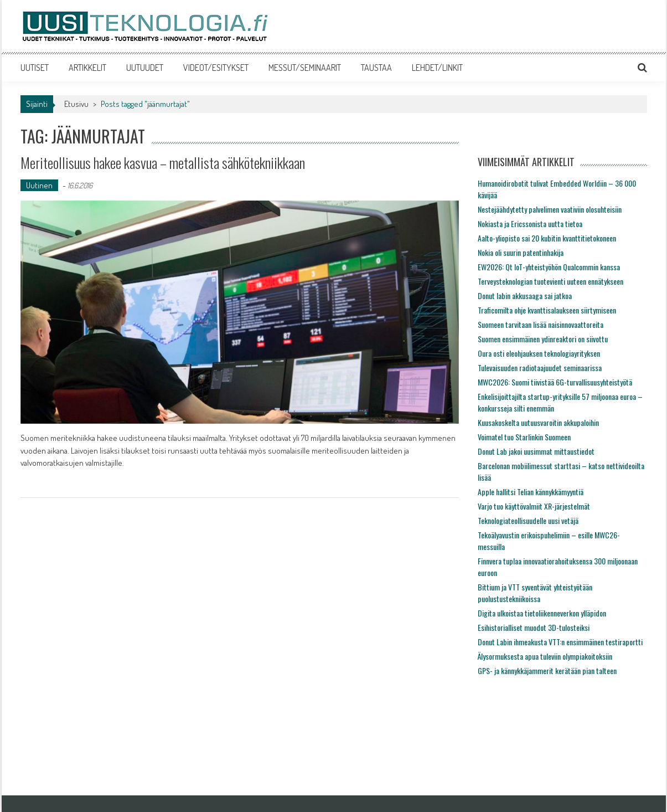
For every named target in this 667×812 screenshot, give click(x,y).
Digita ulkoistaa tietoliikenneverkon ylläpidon (542, 613)
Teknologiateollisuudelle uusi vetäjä (528, 520)
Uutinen (39, 185)
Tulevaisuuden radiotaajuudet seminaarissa (540, 368)
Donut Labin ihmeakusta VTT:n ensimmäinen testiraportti (560, 642)
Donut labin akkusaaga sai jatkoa (525, 295)
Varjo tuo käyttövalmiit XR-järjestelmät (534, 506)
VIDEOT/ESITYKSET (216, 68)
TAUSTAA (376, 68)
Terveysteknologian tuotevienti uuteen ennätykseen (550, 281)
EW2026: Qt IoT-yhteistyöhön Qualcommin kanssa (549, 267)
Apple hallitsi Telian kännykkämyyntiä (531, 492)
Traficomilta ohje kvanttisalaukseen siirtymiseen (547, 310)
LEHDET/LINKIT (437, 68)
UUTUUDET (145, 68)
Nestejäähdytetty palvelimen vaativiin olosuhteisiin (550, 209)
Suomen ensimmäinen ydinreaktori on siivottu (543, 339)
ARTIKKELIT (87, 68)
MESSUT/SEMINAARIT (305, 68)
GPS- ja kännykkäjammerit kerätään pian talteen (547, 670)
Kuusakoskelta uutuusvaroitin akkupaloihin (538, 422)
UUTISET (35, 68)
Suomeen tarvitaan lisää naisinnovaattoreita (541, 324)
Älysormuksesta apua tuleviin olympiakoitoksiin (545, 656)
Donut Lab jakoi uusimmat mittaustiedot (536, 451)
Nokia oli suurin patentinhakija (521, 252)
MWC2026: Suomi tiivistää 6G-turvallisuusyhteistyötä (555, 382)
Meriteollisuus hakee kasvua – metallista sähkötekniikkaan (163, 163)
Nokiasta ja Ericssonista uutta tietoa (530, 223)
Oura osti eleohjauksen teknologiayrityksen (539, 353)
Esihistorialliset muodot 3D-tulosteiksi (534, 627)
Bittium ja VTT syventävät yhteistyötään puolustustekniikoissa (535, 593)
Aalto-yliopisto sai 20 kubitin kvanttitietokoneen (547, 238)
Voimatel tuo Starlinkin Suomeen (524, 437)
